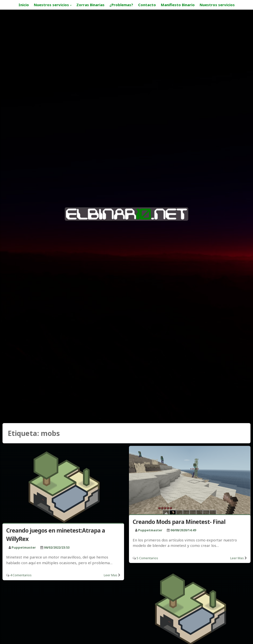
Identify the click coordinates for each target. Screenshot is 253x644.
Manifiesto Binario (178, 5)
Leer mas (111, 575)
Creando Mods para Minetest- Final (179, 522)
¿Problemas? (121, 5)
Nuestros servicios (51, 5)
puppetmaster (24, 547)
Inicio (24, 5)
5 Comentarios (147, 558)
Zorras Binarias (90, 5)
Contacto (147, 5)
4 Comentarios (21, 575)
